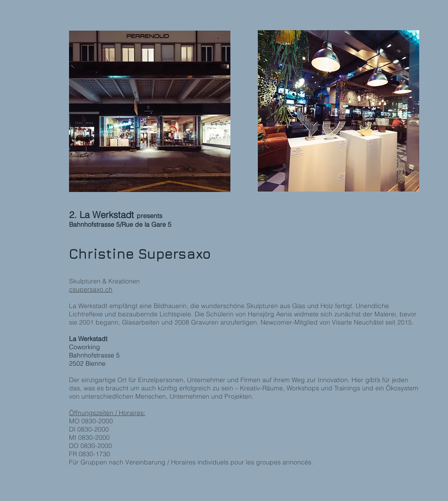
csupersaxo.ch (91, 289)
